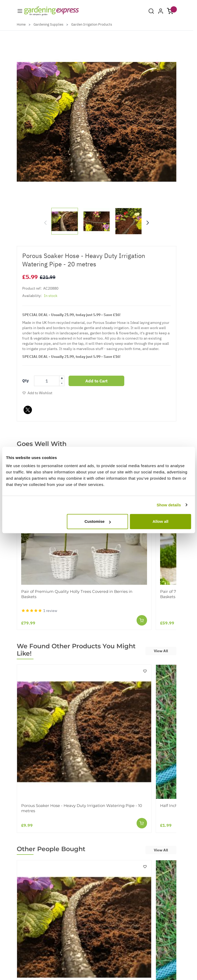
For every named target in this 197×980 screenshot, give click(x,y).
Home (21, 24)
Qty (26, 380)
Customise (98, 521)
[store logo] (52, 11)
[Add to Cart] (142, 620)
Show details (169, 505)
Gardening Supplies (48, 24)
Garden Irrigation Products (92, 24)
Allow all (161, 521)
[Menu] (20, 11)
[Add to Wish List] (37, 393)
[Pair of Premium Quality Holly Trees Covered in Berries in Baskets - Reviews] (39, 611)
